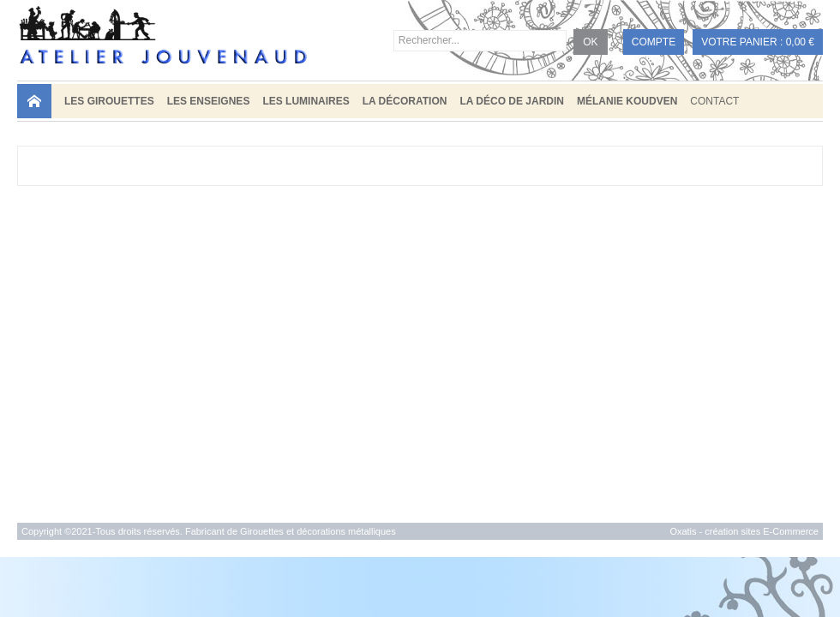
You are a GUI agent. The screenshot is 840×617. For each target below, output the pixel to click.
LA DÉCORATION (405, 101)
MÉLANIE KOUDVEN (627, 101)
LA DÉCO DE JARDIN (512, 101)
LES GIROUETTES (109, 101)
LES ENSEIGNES (209, 101)
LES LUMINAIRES (306, 101)
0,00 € (800, 42)
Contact (714, 101)
